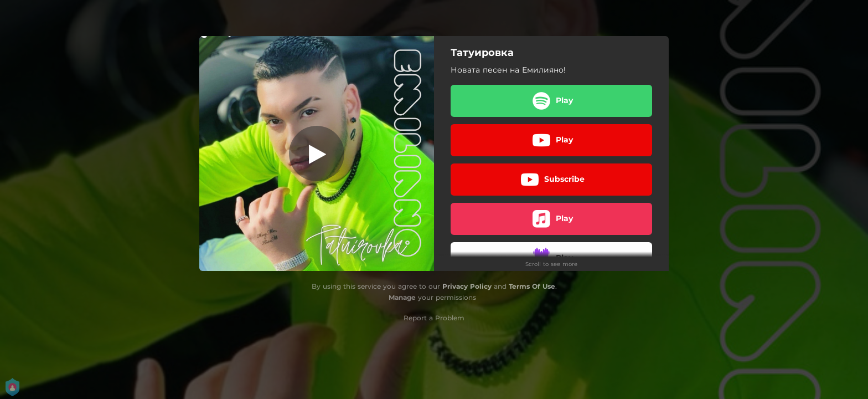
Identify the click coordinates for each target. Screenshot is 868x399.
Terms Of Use (532, 286)
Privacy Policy (467, 286)
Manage (402, 297)
